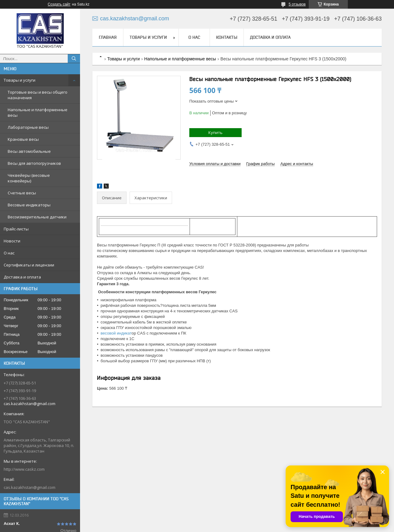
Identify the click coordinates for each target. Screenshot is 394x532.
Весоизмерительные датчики (37, 217)
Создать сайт (59, 4)
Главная (108, 37)
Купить (215, 132)
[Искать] (74, 59)
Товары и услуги (20, 80)
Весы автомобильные (29, 151)
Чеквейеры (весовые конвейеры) (29, 178)
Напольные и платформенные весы (38, 112)
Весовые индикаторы (29, 205)
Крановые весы (23, 139)
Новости (12, 241)
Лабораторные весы (28, 127)
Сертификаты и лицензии (29, 265)
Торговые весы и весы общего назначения (38, 95)
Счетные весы (22, 193)
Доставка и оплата (22, 277)
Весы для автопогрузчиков (34, 163)
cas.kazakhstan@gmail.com (30, 487)
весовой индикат (115, 333)
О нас (9, 253)
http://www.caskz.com (24, 469)
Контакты (227, 37)
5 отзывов (297, 4)
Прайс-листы (16, 229)
